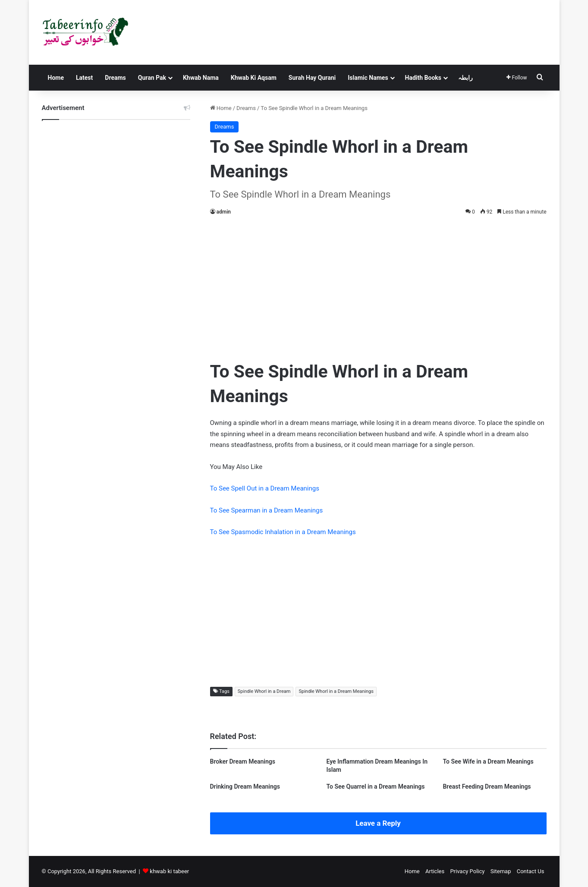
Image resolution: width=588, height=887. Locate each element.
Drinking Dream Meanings (245, 786)
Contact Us (531, 871)
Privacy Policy (467, 871)
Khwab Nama (201, 78)
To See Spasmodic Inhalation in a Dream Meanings (283, 532)
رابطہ (465, 78)
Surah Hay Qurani (312, 78)
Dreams (115, 78)
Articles (435, 871)
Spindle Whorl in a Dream (264, 691)
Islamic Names (368, 78)
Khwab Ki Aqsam (254, 78)
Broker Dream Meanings (243, 761)
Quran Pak (152, 78)
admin (224, 212)
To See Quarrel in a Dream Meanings (375, 786)
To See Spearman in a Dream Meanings (267, 510)
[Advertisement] (378, 286)
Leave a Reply (378, 823)
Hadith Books (423, 78)
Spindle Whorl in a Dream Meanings (336, 691)
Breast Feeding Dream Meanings (487, 786)
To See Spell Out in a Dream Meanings (265, 488)
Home (56, 78)
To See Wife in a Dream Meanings (488, 761)
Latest (84, 78)
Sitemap (501, 871)
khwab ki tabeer (169, 871)
